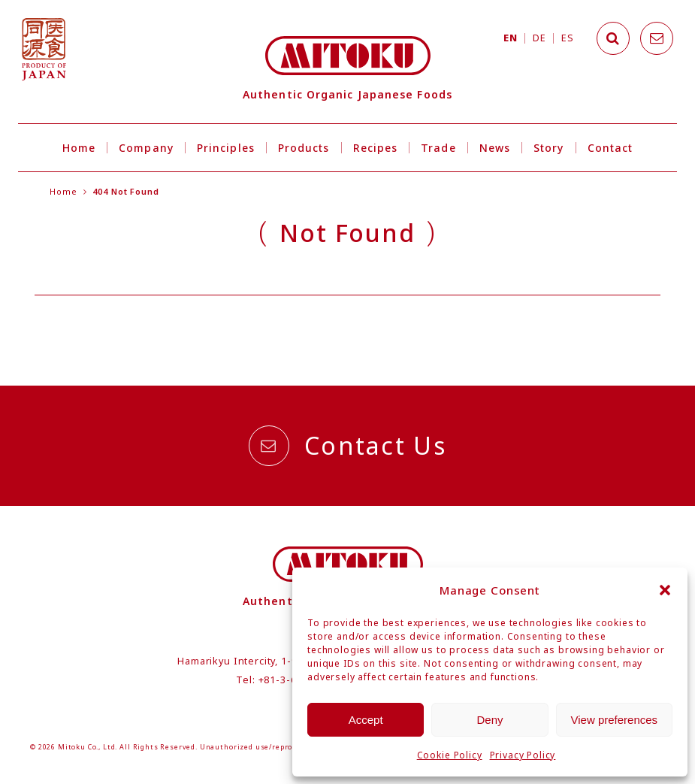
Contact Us (347, 446)
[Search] (613, 38)
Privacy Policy (523, 755)
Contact (610, 148)
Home (79, 148)
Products (304, 148)
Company (146, 148)
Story (548, 148)
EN (510, 38)
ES (567, 38)
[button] (665, 590)
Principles (226, 148)
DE (539, 38)
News (495, 148)
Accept (366, 720)
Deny (490, 720)
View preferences (615, 720)
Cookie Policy (450, 755)
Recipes (376, 148)
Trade (438, 148)
